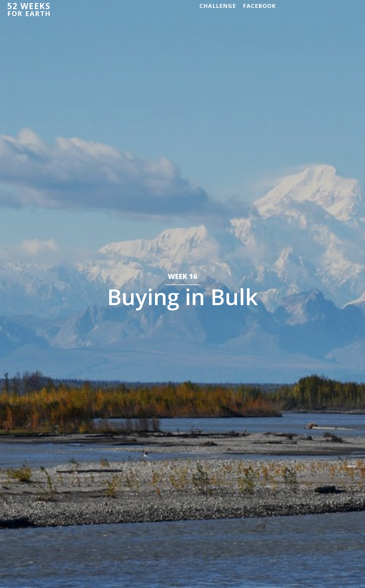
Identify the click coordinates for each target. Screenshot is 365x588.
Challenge (218, 6)
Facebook (260, 6)
